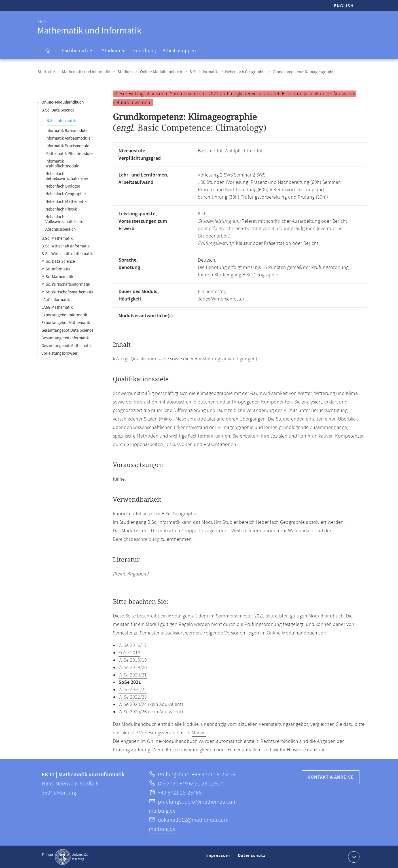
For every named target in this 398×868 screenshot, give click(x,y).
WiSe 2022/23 (133, 697)
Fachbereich (79, 51)
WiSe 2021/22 (133, 690)
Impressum (218, 858)
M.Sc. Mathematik (57, 277)
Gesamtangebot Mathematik (66, 345)
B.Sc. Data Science (58, 110)
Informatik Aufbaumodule (68, 138)
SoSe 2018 (129, 653)
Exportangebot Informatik (64, 315)
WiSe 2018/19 (133, 660)
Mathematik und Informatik (85, 72)
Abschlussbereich (61, 229)
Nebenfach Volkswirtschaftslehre (64, 219)
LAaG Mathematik (57, 307)
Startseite (46, 72)
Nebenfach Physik (61, 209)
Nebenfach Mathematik (66, 201)
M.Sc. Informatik (56, 269)
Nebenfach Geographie (242, 72)
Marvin (199, 733)
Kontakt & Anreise (331, 777)
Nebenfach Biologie (63, 186)
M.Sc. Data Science (58, 261)
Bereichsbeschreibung (136, 539)
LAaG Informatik (56, 300)
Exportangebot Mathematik (66, 322)
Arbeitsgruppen (179, 51)
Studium (115, 52)
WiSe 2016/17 (133, 645)
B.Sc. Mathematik (57, 238)
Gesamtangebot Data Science (67, 330)
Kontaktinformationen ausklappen (353, 856)
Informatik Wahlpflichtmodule (62, 163)
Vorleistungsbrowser (59, 353)
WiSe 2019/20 (133, 667)
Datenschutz (253, 858)
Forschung (145, 51)
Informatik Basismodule (66, 130)
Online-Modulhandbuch (159, 72)
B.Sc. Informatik (201, 72)
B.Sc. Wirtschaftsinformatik (65, 246)
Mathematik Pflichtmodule (69, 153)
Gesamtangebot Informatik (65, 338)
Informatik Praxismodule (67, 146)
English (344, 6)
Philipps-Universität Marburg (65, 857)
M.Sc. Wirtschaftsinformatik (66, 284)
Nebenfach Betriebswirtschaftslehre (67, 176)
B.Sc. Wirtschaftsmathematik (67, 254)
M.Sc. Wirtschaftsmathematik (67, 292)
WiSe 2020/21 (133, 675)
